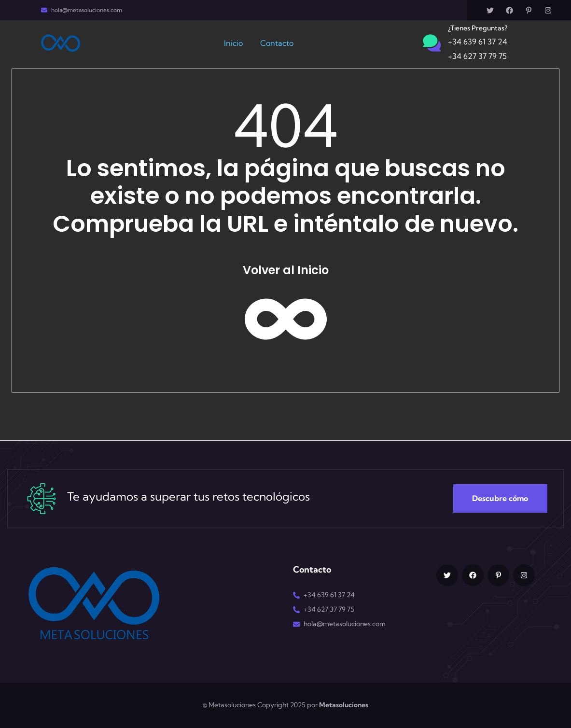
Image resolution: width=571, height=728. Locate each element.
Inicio (233, 43)
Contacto (277, 43)
